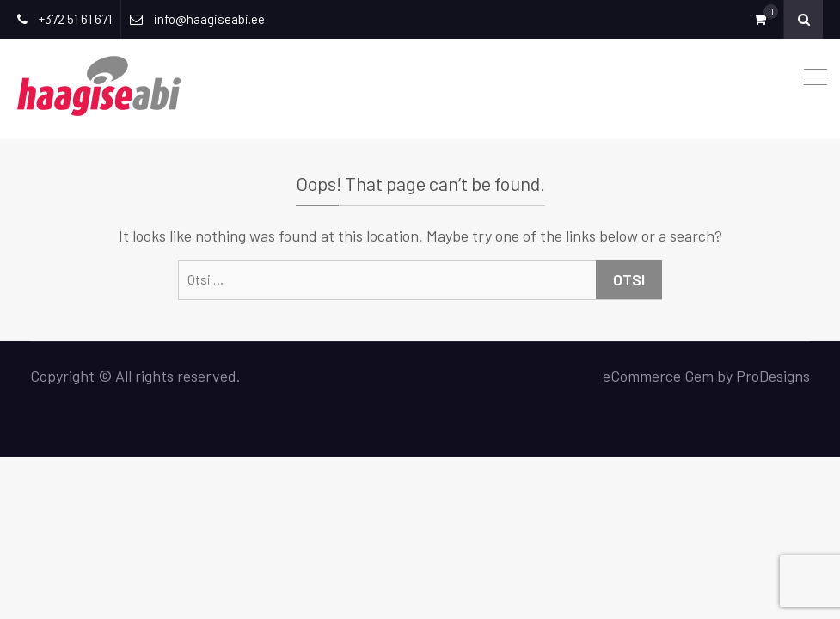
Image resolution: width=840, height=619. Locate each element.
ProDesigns (773, 376)
